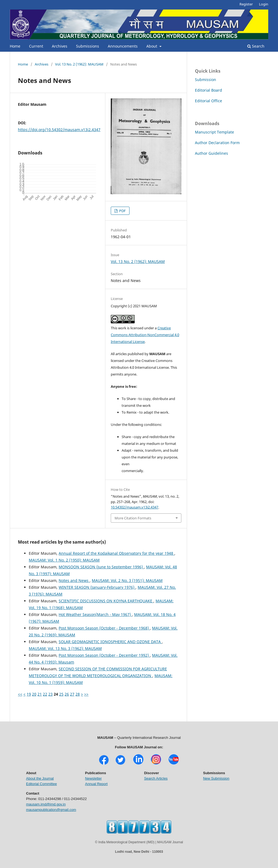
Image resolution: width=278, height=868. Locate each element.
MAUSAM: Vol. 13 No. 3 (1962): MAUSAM (65, 648)
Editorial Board (208, 90)
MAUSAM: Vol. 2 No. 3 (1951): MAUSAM (127, 580)
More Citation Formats (133, 518)
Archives (60, 46)
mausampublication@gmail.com (51, 810)
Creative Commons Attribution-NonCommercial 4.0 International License (145, 335)
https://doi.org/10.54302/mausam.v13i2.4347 (59, 130)
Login (264, 4)
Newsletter (93, 778)
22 (45, 694)
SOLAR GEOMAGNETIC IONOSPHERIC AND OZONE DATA (110, 642)
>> (86, 694)
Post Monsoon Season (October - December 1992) (104, 655)
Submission (206, 80)
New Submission (216, 778)
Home (15, 46)
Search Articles (156, 778)
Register (246, 4)
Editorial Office (208, 101)
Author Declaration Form (217, 143)
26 (67, 694)
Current (36, 46)
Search (256, 46)
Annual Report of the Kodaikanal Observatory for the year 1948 (116, 553)
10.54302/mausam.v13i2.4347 (135, 507)
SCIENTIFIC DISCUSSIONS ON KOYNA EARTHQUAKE (106, 601)
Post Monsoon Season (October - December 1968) (104, 628)
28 (78, 694)
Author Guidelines (211, 153)
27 (72, 694)
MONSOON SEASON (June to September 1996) (101, 567)
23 (50, 694)
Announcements (123, 46)
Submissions (88, 46)
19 (29, 694)
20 (34, 694)
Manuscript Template (214, 132)
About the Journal (40, 778)
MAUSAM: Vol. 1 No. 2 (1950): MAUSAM (64, 560)
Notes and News (74, 580)
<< (20, 694)
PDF (122, 211)
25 (61, 694)
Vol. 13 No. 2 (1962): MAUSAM (79, 64)
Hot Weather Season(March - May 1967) (95, 614)
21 (40, 694)
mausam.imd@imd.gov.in (46, 804)
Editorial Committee (41, 784)
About (152, 46)
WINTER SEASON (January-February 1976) (97, 587)
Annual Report (96, 784)
